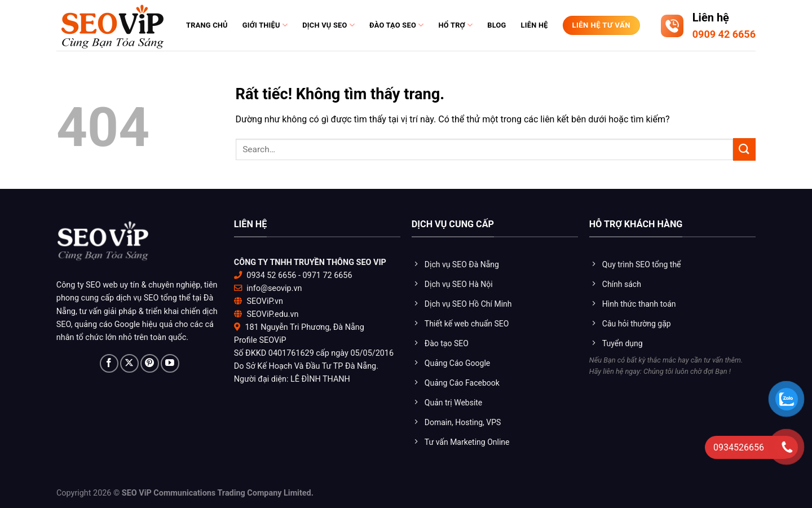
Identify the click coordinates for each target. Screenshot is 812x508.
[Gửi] (744, 149)
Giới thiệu (265, 25)
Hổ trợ (455, 25)
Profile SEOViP (260, 340)
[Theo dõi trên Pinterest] (150, 363)
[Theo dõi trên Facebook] (109, 363)
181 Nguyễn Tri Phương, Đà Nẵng (304, 327)
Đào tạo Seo (396, 25)
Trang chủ (207, 25)
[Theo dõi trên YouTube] (170, 363)
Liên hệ (535, 25)
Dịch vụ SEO (328, 25)
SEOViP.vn (265, 301)
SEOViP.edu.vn (272, 314)
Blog (497, 25)
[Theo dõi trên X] (129, 363)
